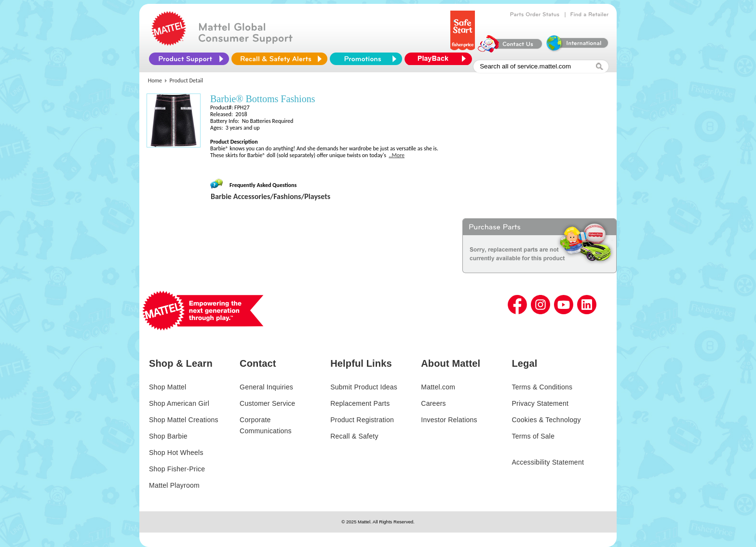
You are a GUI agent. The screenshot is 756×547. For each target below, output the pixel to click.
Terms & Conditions (542, 387)
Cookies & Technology (546, 420)
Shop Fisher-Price (177, 469)
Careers (433, 403)
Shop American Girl (179, 403)
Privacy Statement (540, 403)
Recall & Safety (354, 436)
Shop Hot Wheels (176, 453)
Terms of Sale (533, 436)
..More (397, 155)
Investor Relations (449, 420)
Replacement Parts (360, 403)
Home (155, 80)
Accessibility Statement (548, 462)
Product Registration (362, 420)
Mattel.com (438, 387)
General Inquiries (266, 387)
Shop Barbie (168, 436)
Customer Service (267, 403)
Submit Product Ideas (364, 387)
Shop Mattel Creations (184, 420)
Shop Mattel (168, 387)
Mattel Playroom (174, 485)
